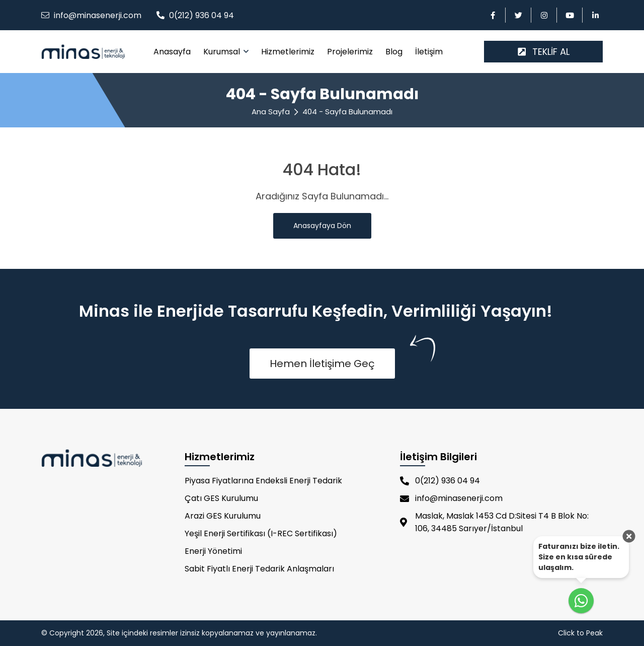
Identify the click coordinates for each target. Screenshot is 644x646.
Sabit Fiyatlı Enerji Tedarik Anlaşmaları (259, 569)
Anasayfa (172, 52)
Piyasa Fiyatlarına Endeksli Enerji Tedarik (263, 481)
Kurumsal (223, 52)
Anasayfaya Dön (322, 226)
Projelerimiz (350, 52)
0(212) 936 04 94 (202, 15)
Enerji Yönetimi (213, 551)
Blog (394, 52)
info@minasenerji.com (98, 15)
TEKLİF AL (544, 52)
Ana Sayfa (271, 112)
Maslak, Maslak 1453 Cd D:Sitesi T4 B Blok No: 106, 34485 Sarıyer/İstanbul (494, 522)
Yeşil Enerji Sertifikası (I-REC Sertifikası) (261, 533)
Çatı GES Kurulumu (221, 498)
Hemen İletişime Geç (322, 364)
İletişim (429, 52)
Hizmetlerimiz (288, 52)
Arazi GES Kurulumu (223, 516)
